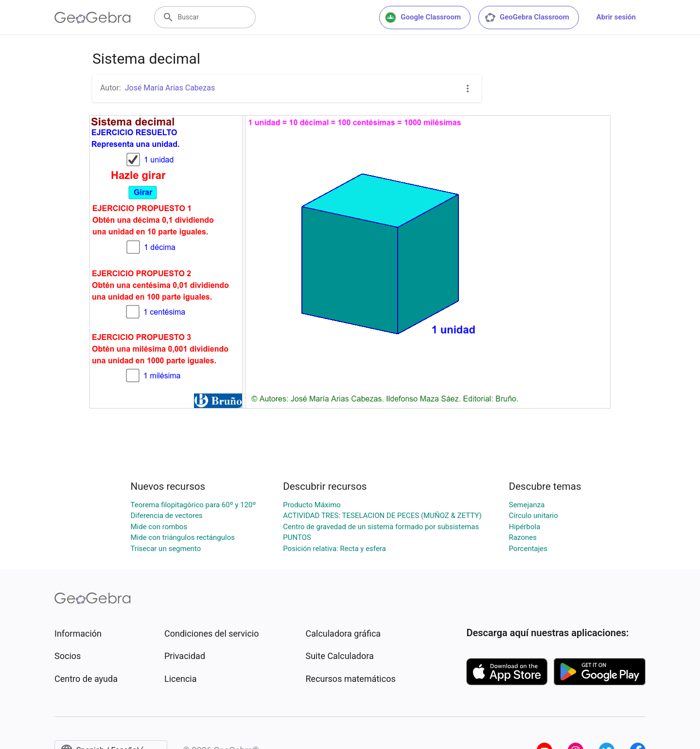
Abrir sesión (616, 17)
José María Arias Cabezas (170, 88)
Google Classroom (423, 18)
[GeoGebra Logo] (93, 18)
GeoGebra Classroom (527, 18)
